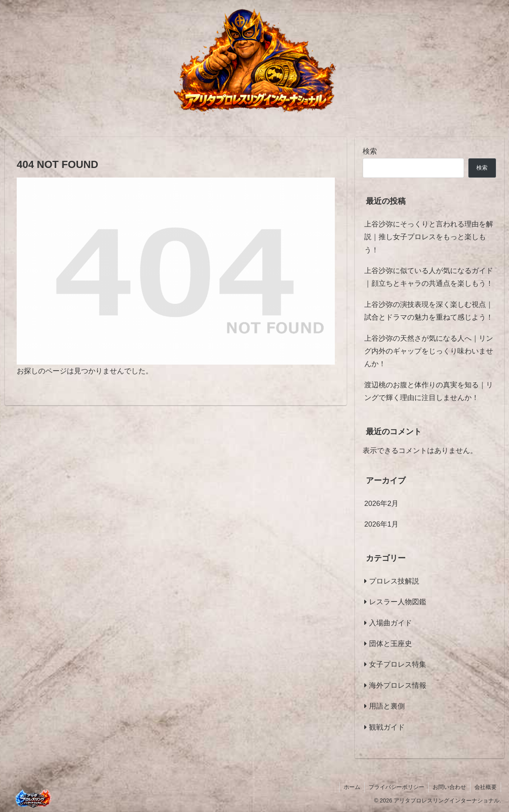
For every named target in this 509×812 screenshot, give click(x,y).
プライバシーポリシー (396, 787)
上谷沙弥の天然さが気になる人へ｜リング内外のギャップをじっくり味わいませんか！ (429, 351)
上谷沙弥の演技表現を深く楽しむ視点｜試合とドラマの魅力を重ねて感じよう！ (429, 311)
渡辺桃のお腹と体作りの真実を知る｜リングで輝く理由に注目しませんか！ (429, 391)
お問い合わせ (449, 787)
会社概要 (486, 787)
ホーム (352, 787)
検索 (370, 151)
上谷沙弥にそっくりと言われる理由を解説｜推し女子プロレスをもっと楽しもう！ (429, 237)
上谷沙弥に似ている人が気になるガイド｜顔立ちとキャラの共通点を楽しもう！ (429, 277)
